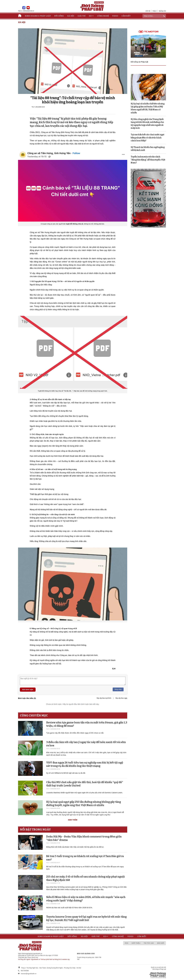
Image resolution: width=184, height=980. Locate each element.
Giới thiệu (136, 943)
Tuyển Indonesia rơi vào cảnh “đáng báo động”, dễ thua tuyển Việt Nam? (148, 160)
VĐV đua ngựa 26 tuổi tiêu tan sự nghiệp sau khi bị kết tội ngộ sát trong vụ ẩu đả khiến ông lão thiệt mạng (85, 764)
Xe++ (91, 16)
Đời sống (59, 16)
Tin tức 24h (149, 943)
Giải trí (82, 16)
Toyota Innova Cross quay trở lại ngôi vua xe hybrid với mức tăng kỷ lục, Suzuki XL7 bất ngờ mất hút (86, 918)
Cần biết (126, 16)
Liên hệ (148, 11)
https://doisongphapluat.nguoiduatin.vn (30, 954)
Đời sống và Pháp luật (139, 62)
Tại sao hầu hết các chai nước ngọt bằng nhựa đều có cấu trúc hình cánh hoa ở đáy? (147, 138)
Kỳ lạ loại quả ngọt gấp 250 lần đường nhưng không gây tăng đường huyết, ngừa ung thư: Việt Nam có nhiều (84, 804)
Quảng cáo (162, 11)
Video (115, 16)
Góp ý (154, 11)
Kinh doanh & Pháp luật (38, 16)
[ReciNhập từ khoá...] (154, 16)
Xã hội (71, 16)
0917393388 (25, 971)
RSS (127, 943)
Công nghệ (103, 16)
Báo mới (161, 943)
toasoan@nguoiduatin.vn (29, 974)
